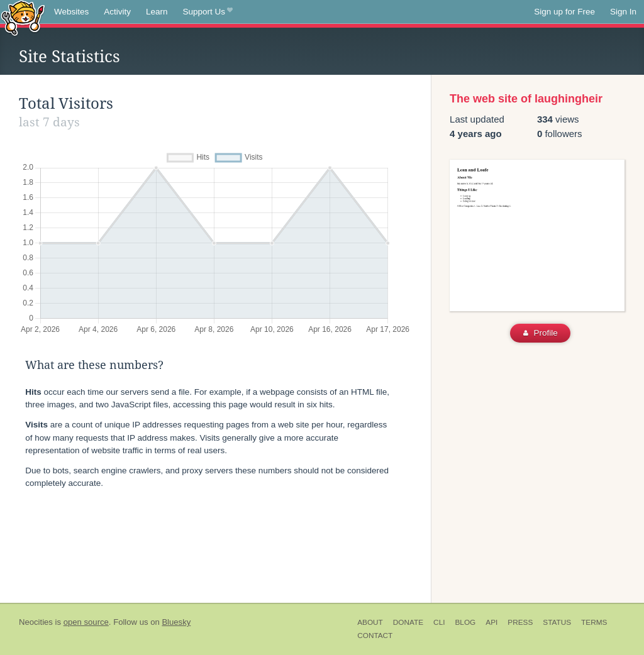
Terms (594, 622)
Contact (375, 636)
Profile (541, 333)
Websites (71, 12)
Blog (465, 622)
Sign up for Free (564, 12)
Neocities (36, 622)
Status (557, 622)
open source (86, 622)
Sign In (623, 12)
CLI (439, 622)
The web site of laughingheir (526, 99)
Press (520, 622)
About (370, 622)
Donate (408, 622)
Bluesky (176, 622)
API (491, 622)
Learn (157, 12)
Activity (117, 12)
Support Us (208, 12)
